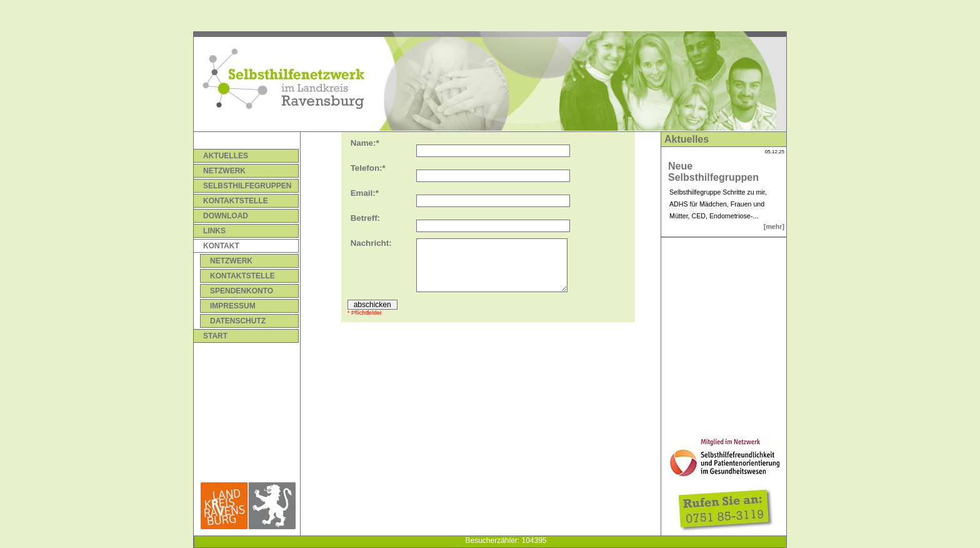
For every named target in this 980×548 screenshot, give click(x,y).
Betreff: (365, 218)
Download (226, 216)
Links (214, 231)
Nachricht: (371, 243)
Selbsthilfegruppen (247, 186)
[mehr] (774, 226)
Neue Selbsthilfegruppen (713, 172)
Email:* (365, 193)
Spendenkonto (242, 291)
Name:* (365, 143)
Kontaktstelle (236, 201)
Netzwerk (224, 171)
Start (215, 336)
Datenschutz (238, 321)
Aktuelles (226, 156)
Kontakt (221, 246)
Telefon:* (368, 168)
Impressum (233, 306)
